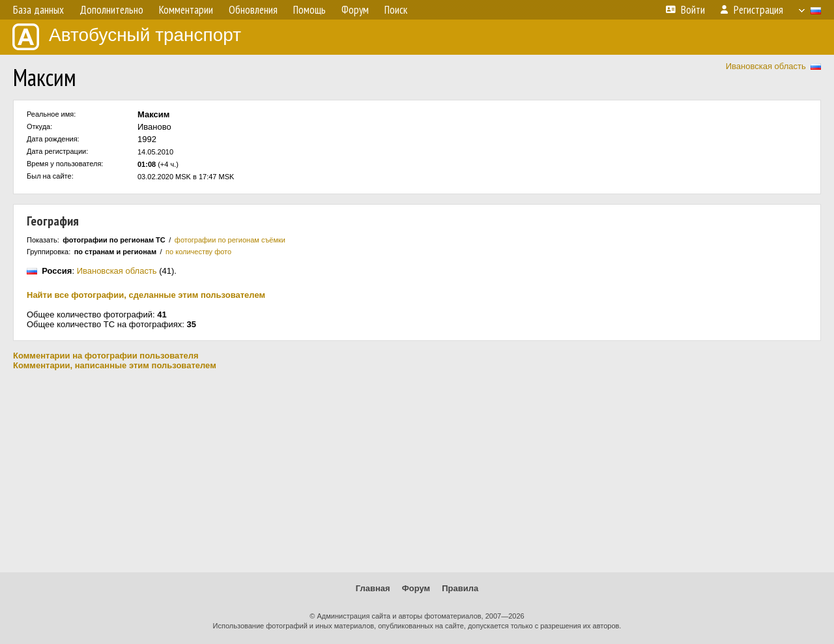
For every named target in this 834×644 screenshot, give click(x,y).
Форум (416, 588)
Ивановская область (766, 66)
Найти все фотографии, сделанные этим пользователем (146, 295)
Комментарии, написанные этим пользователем (115, 365)
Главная (373, 588)
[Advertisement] (417, 471)
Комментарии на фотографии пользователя (106, 356)
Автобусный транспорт (127, 37)
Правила (460, 588)
